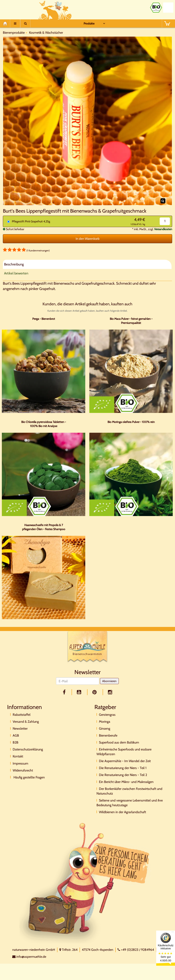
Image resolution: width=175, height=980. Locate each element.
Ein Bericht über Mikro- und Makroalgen (126, 782)
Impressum (20, 763)
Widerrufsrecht (23, 770)
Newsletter (20, 729)
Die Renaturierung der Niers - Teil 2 (123, 775)
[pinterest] (95, 692)
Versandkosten (163, 229)
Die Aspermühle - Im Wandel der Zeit (125, 761)
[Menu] (15, 23)
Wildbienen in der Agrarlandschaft (122, 812)
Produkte (89, 23)
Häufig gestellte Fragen (29, 777)
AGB (16, 735)
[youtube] (80, 692)
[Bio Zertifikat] (156, 8)
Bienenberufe (108, 735)
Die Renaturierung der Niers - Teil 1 (123, 768)
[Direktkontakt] (85, 883)
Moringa (105, 722)
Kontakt (18, 756)
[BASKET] (167, 23)
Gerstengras (107, 715)
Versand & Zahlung (26, 722)
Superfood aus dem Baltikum (119, 742)
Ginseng (105, 729)
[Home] (6, 23)
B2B (16, 742)
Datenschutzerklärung (28, 749)
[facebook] (65, 692)
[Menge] (165, 221)
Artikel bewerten (16, 273)
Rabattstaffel (22, 715)
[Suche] (25, 23)
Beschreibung (14, 264)
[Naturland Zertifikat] (168, 8)
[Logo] (87, 647)
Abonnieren (109, 681)
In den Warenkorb (88, 239)
